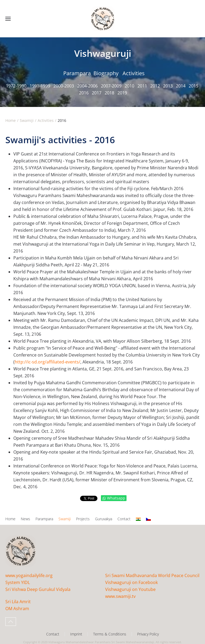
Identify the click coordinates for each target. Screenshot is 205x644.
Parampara (77, 73)
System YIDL (18, 582)
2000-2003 (64, 86)
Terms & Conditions (110, 634)
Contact (124, 519)
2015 (194, 86)
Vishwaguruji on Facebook (131, 582)
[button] (8, 19)
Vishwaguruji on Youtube (130, 589)
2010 (129, 86)
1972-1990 (16, 86)
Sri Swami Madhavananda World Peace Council (152, 575)
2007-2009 (111, 86)
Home (10, 519)
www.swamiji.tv (120, 596)
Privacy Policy (148, 634)
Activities (134, 73)
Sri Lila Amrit (18, 602)
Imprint (76, 634)
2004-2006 (87, 86)
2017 (97, 93)
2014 (181, 86)
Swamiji (65, 519)
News (25, 519)
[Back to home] (102, 19)
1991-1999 (40, 86)
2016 (84, 93)
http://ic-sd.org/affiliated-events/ (48, 362)
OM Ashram (17, 609)
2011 (142, 86)
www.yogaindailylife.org (29, 575)
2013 (168, 86)
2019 (122, 93)
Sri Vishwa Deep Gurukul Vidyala (38, 589)
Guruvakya (104, 519)
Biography (106, 73)
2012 (155, 86)
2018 (109, 93)
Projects (83, 519)
